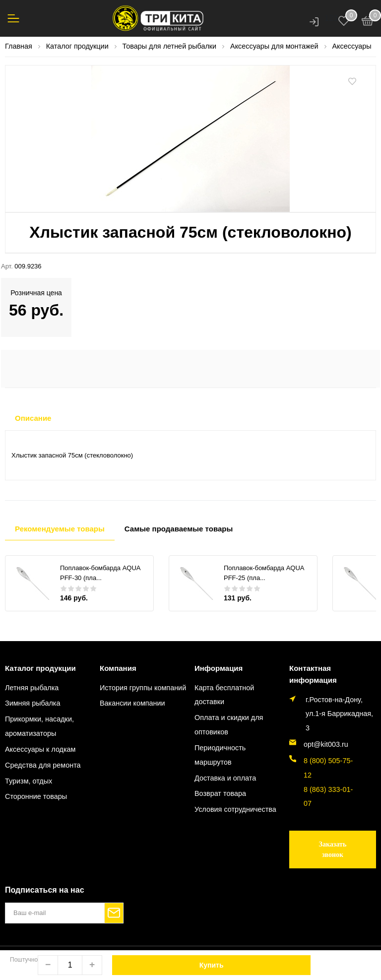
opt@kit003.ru (326, 744)
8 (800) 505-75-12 (328, 768)
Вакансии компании (132, 703)
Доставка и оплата (225, 778)
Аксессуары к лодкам (40, 749)
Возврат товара (220, 793)
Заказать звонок (333, 849)
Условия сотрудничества (235, 809)
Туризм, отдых (29, 781)
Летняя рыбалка (32, 688)
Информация (219, 668)
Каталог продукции (40, 668)
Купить (212, 965)
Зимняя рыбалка (32, 703)
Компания (118, 668)
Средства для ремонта (43, 765)
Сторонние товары (36, 796)
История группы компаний (143, 688)
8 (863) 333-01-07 (328, 797)
